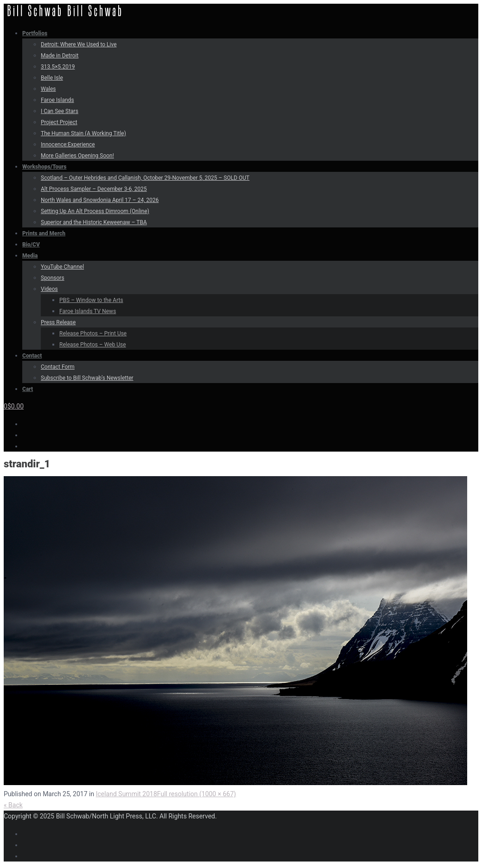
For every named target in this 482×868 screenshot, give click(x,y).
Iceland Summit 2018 (127, 794)
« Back (13, 805)
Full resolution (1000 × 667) (197, 794)
